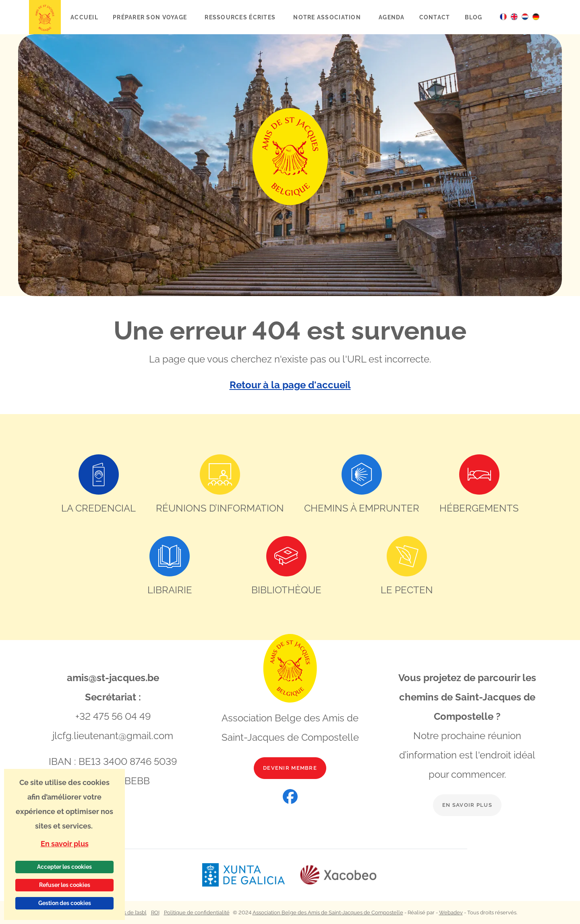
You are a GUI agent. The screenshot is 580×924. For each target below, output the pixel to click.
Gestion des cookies (65, 903)
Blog (474, 17)
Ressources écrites (241, 17)
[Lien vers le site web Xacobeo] (339, 875)
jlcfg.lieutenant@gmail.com (113, 736)
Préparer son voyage (151, 17)
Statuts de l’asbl (128, 913)
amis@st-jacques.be (113, 678)
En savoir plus (467, 805)
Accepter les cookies (64, 867)
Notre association (328, 17)
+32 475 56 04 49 (113, 716)
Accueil (84, 17)
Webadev (451, 913)
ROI (155, 913)
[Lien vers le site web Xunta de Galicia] (251, 875)
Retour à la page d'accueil (290, 385)
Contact (435, 17)
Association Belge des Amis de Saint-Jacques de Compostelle (328, 913)
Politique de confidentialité (197, 913)
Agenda (392, 17)
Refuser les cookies (65, 885)
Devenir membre (290, 768)
